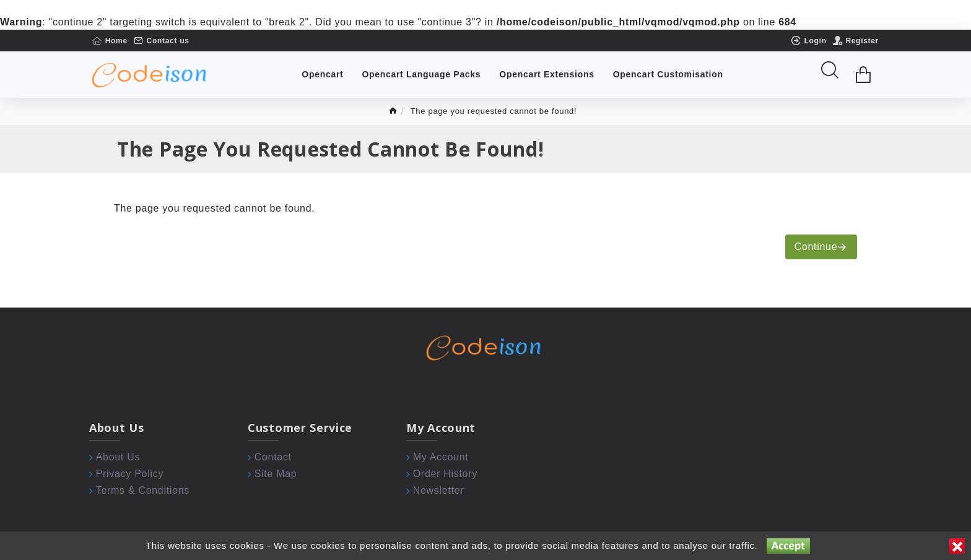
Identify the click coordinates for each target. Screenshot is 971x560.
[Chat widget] (485, 280)
